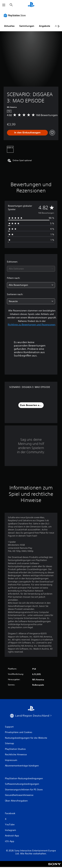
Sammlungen (27, 26)
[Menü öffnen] (4, 5)
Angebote (45, 26)
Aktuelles (9, 26)
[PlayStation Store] (15, 15)
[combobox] (31, 269)
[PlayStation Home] (31, 5)
